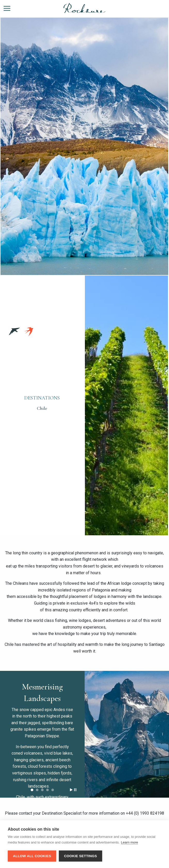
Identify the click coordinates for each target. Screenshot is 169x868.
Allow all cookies (32, 856)
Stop (75, 790)
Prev (90, 733)
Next (164, 733)
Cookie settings (81, 856)
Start (71, 790)
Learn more (130, 842)
